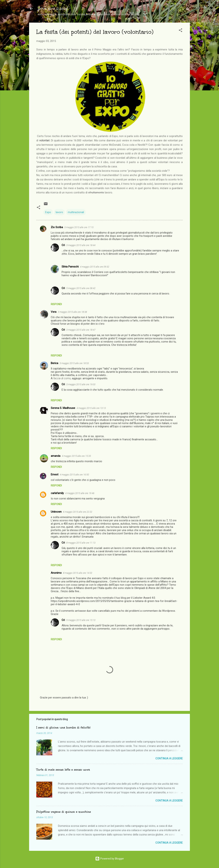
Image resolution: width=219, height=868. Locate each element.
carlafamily (57, 493)
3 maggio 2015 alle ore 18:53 (74, 363)
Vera (54, 312)
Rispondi (56, 304)
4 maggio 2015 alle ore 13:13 (91, 408)
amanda (56, 456)
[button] (181, 31)
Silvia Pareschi (70, 267)
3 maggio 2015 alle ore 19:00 (81, 384)
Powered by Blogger (110, 859)
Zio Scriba (57, 227)
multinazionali (76, 212)
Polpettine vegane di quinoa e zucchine (64, 812)
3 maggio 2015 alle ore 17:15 (79, 227)
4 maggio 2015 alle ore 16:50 (74, 475)
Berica (54, 363)
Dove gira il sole (52, 9)
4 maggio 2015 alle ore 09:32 (95, 267)
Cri (63, 245)
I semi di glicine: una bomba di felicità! (63, 727)
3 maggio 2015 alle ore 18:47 (81, 330)
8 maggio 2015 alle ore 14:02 (78, 573)
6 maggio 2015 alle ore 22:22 (78, 512)
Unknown (56, 512)
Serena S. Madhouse (63, 408)
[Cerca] (188, 10)
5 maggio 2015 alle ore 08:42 (81, 288)
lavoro (59, 212)
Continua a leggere (169, 758)
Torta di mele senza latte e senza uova (63, 770)
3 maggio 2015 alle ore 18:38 (72, 312)
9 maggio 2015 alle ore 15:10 (81, 620)
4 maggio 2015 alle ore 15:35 (76, 456)
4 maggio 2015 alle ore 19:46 (80, 493)
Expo (48, 212)
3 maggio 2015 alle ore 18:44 (81, 245)
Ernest (55, 474)
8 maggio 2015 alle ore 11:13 (81, 543)
